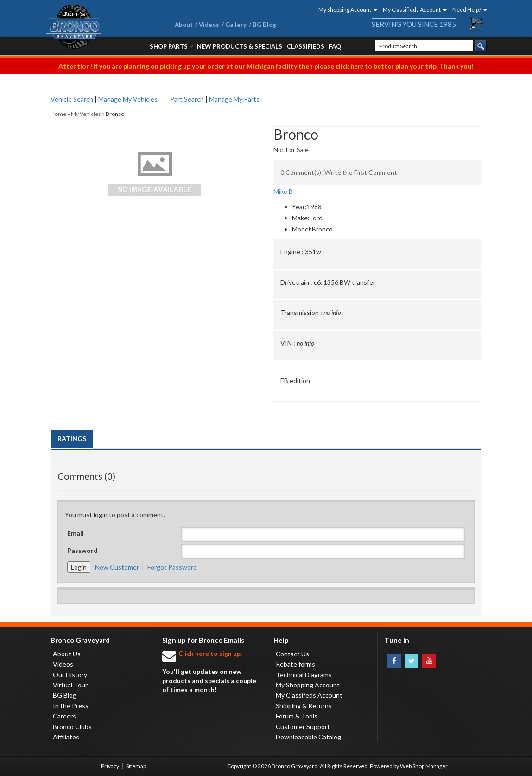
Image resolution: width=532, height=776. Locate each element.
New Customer (117, 567)
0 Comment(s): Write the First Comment (339, 172)
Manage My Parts (234, 99)
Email (76, 533)
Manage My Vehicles (128, 99)
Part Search (187, 99)
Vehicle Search (72, 99)
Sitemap (136, 766)
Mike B (283, 191)
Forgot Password (172, 567)
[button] (345, 10)
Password (82, 550)
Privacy (110, 766)
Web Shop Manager (424, 766)
